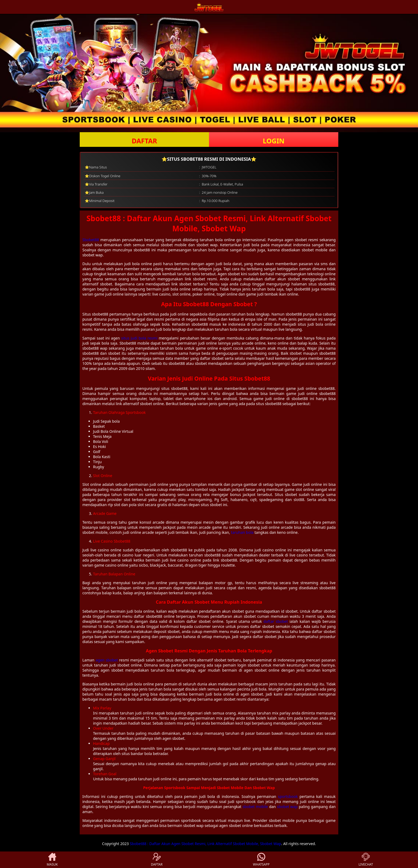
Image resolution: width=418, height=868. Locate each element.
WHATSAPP (261, 860)
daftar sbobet (276, 621)
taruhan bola (242, 532)
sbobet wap (287, 807)
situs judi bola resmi (139, 338)
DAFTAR (144, 141)
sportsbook (288, 796)
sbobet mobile (255, 807)
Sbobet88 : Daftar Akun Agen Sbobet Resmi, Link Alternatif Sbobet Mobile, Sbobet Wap (206, 844)
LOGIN (274, 141)
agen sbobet (107, 660)
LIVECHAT (366, 860)
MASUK (52, 860)
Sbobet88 (91, 240)
